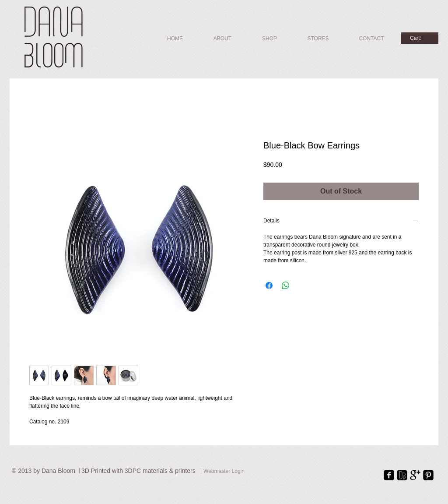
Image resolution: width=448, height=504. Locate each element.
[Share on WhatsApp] (286, 285)
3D (86, 471)
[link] (420, 38)
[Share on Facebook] (269, 285)
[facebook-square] (389, 475)
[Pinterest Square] (428, 475)
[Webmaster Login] (224, 472)
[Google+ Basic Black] (415, 475)
